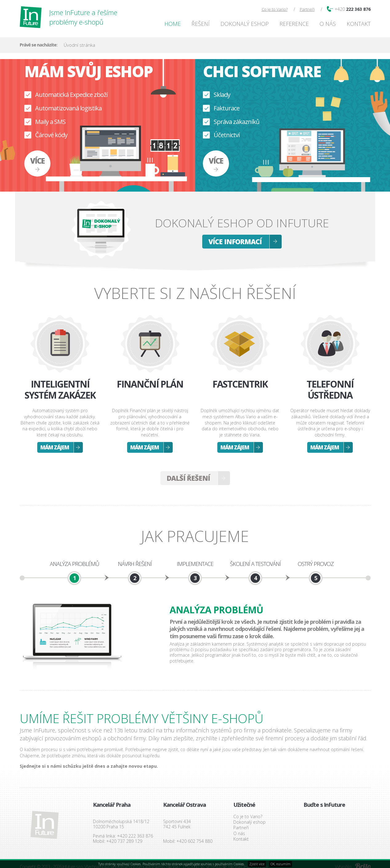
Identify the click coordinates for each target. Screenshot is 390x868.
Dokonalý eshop (245, 24)
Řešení (201, 24)
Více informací (235, 241)
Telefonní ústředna (330, 390)
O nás (328, 24)
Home (173, 24)
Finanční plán (150, 384)
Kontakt (359, 24)
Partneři (307, 9)
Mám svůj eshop (88, 71)
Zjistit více (257, 864)
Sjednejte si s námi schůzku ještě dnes (62, 766)
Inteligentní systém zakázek (60, 390)
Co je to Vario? (275, 9)
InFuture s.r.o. (45, 825)
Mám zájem (55, 447)
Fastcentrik (240, 384)
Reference (294, 24)
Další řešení (188, 478)
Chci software (262, 71)
